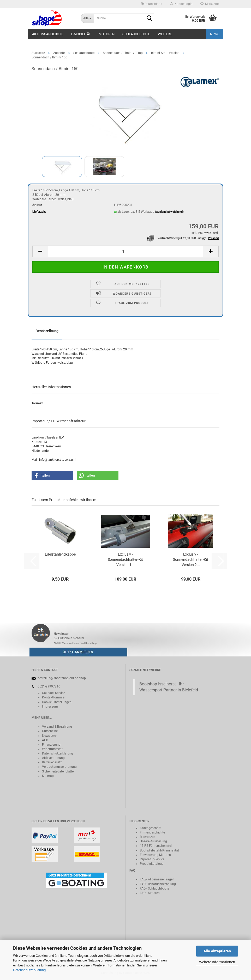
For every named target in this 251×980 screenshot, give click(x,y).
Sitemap (48, 776)
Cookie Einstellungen (57, 702)
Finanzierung (51, 745)
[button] (151, 4)
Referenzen (148, 837)
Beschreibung (47, 331)
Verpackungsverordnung (59, 767)
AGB (45, 740)
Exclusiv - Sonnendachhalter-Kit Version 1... (125, 559)
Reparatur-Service (152, 859)
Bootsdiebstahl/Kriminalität (159, 850)
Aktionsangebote (48, 34)
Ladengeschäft (150, 828)
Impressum (50, 707)
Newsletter (49, 736)
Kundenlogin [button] (181, 4)
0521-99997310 (49, 686)
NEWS (215, 34)
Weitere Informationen (217, 962)
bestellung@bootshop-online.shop (62, 678)
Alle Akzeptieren (217, 951)
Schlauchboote (136, 34)
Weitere (165, 34)
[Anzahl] (125, 251)
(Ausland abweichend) (169, 212)
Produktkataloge (152, 864)
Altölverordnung (53, 758)
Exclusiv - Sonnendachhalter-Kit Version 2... (191, 559)
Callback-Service (53, 693)
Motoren (107, 34)
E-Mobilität (81, 34)
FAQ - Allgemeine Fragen (157, 879)
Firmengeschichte (152, 832)
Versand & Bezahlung (57, 727)
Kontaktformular (54, 697)
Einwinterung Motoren (155, 855)
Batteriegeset (51, 762)
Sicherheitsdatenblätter (58, 771)
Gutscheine (50, 731)
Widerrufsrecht (52, 749)
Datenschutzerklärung (29, 970)
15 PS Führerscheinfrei (156, 846)
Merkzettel (210, 4)
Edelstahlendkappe (60, 554)
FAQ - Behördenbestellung (158, 884)
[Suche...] (87, 18)
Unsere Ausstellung (153, 841)
